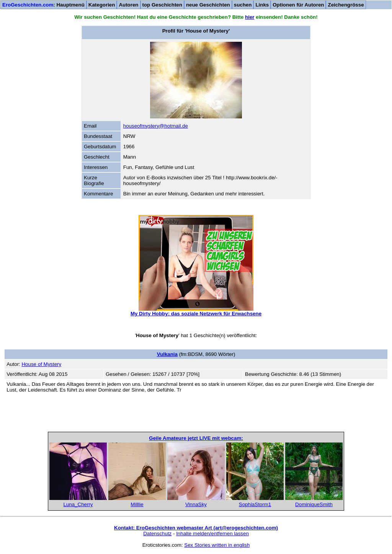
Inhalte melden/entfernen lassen (212, 534)
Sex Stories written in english (217, 545)
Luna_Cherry (78, 504)
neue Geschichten (208, 5)
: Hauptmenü (43, 5)
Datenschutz (157, 534)
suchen (243, 5)
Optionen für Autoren (298, 5)
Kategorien (102, 5)
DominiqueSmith (314, 504)
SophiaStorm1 (255, 504)
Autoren (128, 5)
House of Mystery (41, 364)
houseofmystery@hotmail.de (156, 126)
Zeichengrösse (346, 5)
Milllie (137, 504)
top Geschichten (162, 5)
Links (262, 5)
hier (250, 17)
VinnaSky (196, 504)
